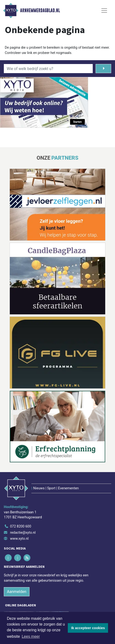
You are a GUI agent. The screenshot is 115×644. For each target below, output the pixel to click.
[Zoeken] (103, 69)
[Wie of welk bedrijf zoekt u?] (48, 69)
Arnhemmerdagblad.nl (40, 11)
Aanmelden (17, 592)
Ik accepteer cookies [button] (88, 628)
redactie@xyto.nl (23, 533)
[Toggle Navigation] (104, 11)
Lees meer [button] (31, 636)
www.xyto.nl (19, 539)
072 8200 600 (21, 526)
